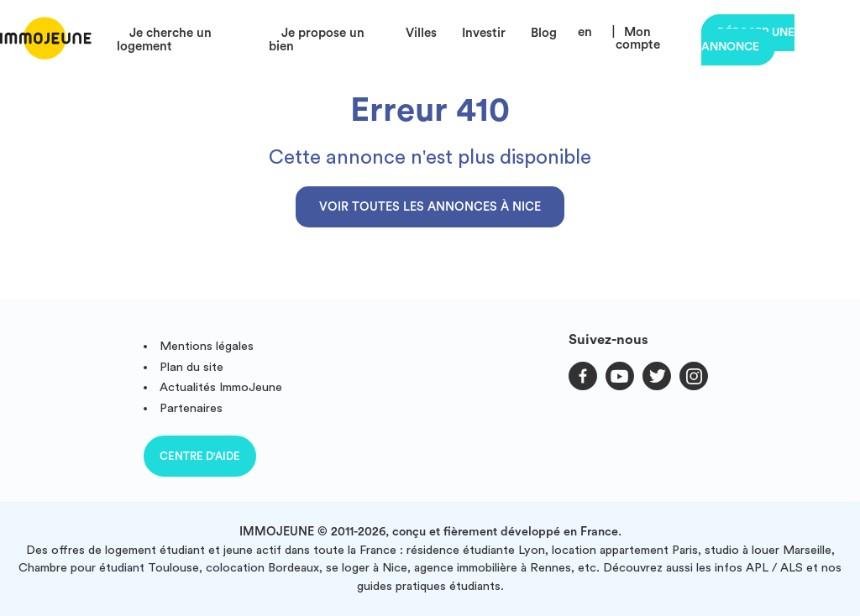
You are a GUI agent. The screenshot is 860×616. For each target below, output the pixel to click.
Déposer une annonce (748, 40)
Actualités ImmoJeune (221, 387)
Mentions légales (207, 346)
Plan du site (191, 367)
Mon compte (638, 39)
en (585, 32)
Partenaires (191, 408)
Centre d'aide (200, 456)
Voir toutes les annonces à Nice (430, 207)
